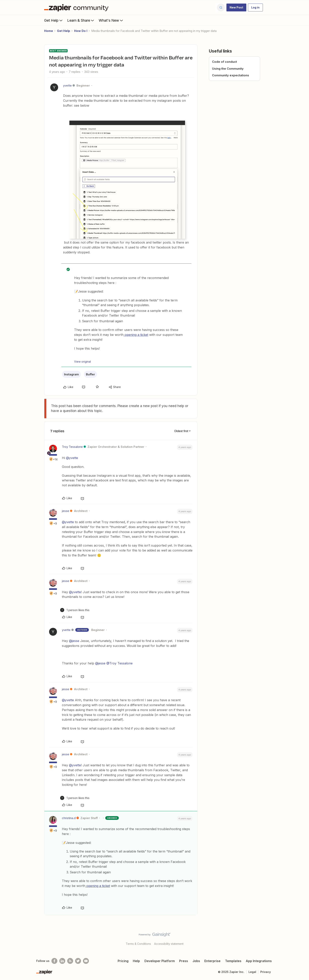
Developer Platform (160, 961)
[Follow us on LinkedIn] (62, 961)
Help (136, 961)
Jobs (196, 961)
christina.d (69, 818)
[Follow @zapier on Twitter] (78, 961)
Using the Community (228, 69)
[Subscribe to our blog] (70, 961)
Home (49, 31)
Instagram (71, 374)
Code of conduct (224, 62)
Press (184, 961)
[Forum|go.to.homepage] (77, 7)
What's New (111, 20)
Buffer (90, 374)
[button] (236, 7)
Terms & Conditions (138, 944)
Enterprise (212, 961)
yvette (67, 85)
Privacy (266, 972)
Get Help (54, 20)
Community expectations (231, 75)
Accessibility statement (169, 944)
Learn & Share (81, 20)
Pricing (123, 961)
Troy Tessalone (72, 447)
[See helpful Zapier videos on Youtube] (86, 961)
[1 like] (75, 610)
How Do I (81, 31)
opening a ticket (136, 335)
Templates (233, 961)
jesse (66, 511)
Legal (252, 972)
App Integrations (259, 961)
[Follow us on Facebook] (54, 961)
